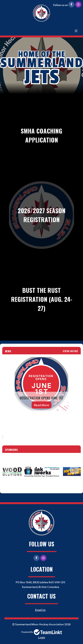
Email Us (40, 610)
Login (42, 637)
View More (70, 351)
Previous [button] (9, 470)
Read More (41, 405)
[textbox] (41, 421)
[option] (41, 472)
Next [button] (74, 470)
